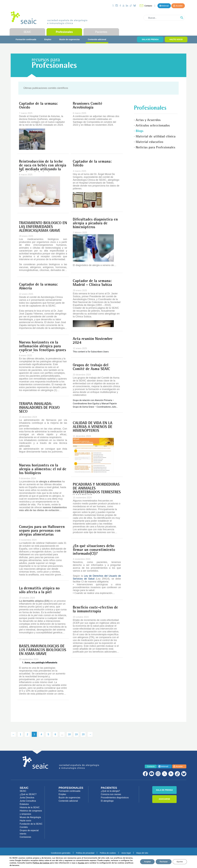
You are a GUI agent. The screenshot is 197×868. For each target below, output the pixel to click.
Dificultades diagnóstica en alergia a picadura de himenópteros (95, 224)
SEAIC (27, 32)
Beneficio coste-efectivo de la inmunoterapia (95, 610)
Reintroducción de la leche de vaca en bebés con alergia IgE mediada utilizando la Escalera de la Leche (43, 168)
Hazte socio (25, 821)
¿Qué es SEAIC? (28, 794)
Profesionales (64, 32)
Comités (24, 827)
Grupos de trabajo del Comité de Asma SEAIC (91, 367)
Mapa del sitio (142, 853)
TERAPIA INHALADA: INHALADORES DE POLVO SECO (39, 408)
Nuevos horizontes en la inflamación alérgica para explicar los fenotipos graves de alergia (43, 348)
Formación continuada (26, 39)
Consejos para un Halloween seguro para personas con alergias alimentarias (42, 531)
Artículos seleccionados (153, 126)
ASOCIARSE (164, 799)
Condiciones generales (61, 853)
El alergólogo (107, 801)
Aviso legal (126, 853)
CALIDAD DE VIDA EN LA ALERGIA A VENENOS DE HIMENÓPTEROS (93, 427)
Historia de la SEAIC (30, 807)
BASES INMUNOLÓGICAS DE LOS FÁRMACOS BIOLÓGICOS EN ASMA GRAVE (43, 650)
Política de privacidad (85, 853)
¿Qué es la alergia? (110, 791)
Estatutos (24, 804)
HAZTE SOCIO (176, 39)
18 (69, 734)
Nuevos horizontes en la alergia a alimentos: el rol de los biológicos (43, 469)
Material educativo (149, 142)
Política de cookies (108, 853)
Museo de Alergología (30, 817)
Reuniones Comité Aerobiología (88, 106)
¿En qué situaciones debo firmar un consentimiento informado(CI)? (94, 550)
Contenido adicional (97, 39)
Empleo (48, 39)
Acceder (179, 6)
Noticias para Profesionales (155, 148)
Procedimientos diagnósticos (115, 798)
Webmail (165, 6)
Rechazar (163, 862)
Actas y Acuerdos (148, 120)
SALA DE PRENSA (150, 39)
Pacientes (101, 32)
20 (83, 734)
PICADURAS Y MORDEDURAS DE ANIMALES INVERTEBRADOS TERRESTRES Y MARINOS (97, 491)
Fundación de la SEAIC (31, 824)
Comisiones (25, 837)
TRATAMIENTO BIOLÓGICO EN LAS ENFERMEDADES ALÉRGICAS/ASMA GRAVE (43, 227)
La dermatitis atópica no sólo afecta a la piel (39, 590)
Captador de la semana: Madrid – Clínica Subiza (92, 283)
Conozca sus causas (111, 794)
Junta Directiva (27, 798)
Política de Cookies (54, 863)
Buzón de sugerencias (70, 39)
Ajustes (179, 862)
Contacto (148, 6)
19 (76, 734)
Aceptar (146, 862)
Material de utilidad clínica (156, 137)
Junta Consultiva (28, 801)
